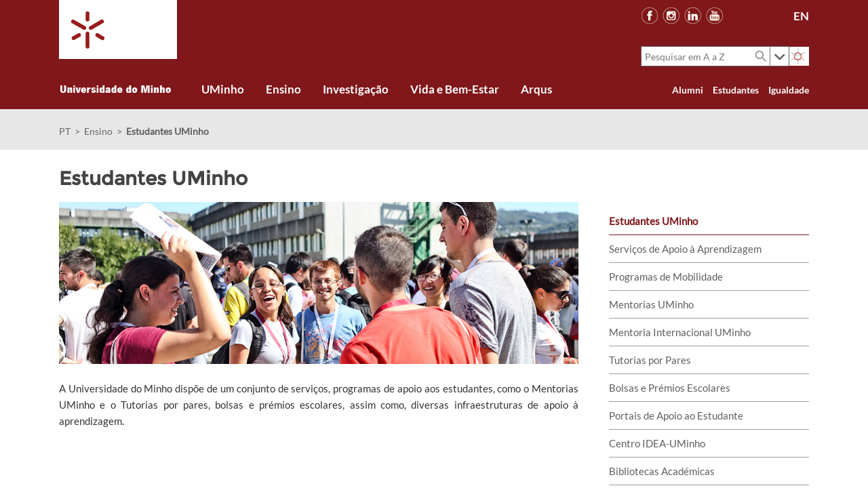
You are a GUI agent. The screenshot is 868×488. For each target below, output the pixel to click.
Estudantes (736, 90)
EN (801, 16)
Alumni (688, 90)
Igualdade (789, 90)
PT (65, 131)
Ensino (98, 131)
